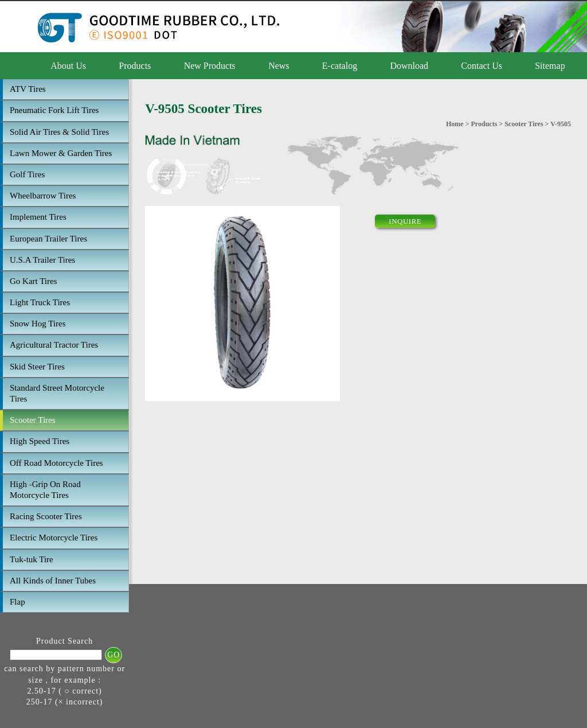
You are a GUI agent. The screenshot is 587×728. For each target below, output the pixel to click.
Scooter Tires (33, 420)
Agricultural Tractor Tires (54, 345)
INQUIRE (405, 221)
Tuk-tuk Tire (32, 559)
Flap (17, 602)
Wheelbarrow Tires (43, 196)
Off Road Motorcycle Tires (56, 463)
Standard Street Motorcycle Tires (57, 393)
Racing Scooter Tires (46, 516)
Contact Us (482, 66)
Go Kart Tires (34, 281)
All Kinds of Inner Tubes (53, 581)
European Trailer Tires (48, 239)
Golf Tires (27, 174)
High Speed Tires (40, 441)
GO (114, 655)
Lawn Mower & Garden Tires (61, 153)
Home (455, 124)
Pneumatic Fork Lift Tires (54, 110)
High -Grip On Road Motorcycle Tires (45, 490)
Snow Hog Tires (38, 324)
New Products (210, 66)
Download (409, 66)
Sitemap (550, 66)
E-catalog (340, 66)
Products (135, 66)
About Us (68, 66)
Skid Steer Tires (37, 367)
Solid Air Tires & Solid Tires (59, 132)
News (279, 66)
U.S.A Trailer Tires (42, 260)
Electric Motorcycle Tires (54, 538)
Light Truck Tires (40, 302)
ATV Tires (28, 89)
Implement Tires (38, 217)
